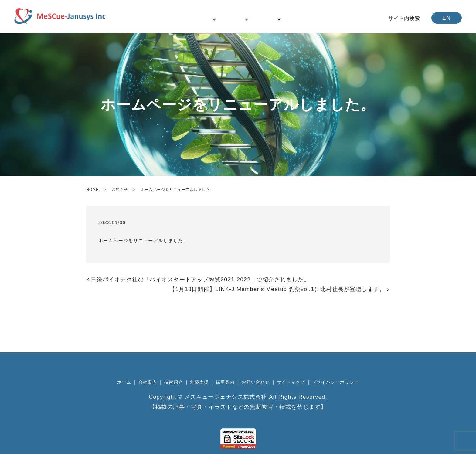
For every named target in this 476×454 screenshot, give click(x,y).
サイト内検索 (404, 18)
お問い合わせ (338, 18)
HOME (93, 190)
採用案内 (306, 18)
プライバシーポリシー (335, 382)
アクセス (369, 18)
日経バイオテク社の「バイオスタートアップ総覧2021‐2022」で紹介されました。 (200, 280)
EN (447, 18)
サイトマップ (291, 382)
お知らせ (120, 190)
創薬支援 (199, 382)
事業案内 (277, 18)
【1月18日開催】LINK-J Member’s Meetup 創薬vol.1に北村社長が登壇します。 (277, 289)
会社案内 (219, 18)
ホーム (169, 18)
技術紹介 (248, 18)
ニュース (193, 18)
